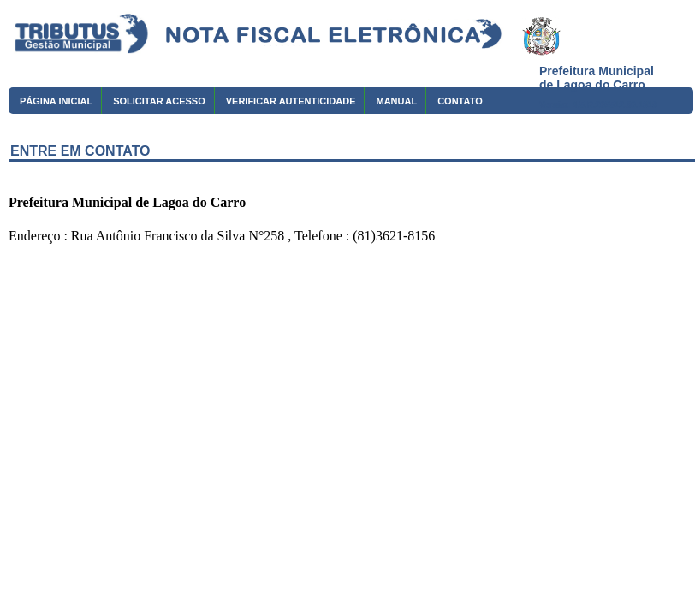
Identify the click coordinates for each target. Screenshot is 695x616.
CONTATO (460, 101)
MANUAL (396, 101)
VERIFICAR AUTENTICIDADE (291, 101)
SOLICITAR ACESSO (159, 101)
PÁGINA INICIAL (56, 101)
